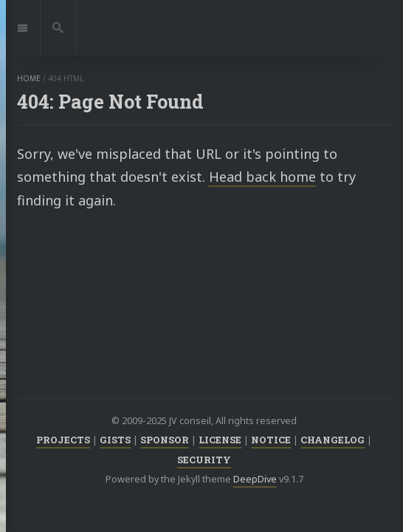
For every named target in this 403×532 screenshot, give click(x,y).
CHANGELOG (333, 440)
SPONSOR (165, 440)
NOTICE (271, 440)
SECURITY (204, 460)
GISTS (115, 440)
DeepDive (255, 479)
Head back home (262, 177)
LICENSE (220, 440)
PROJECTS (63, 440)
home (29, 78)
